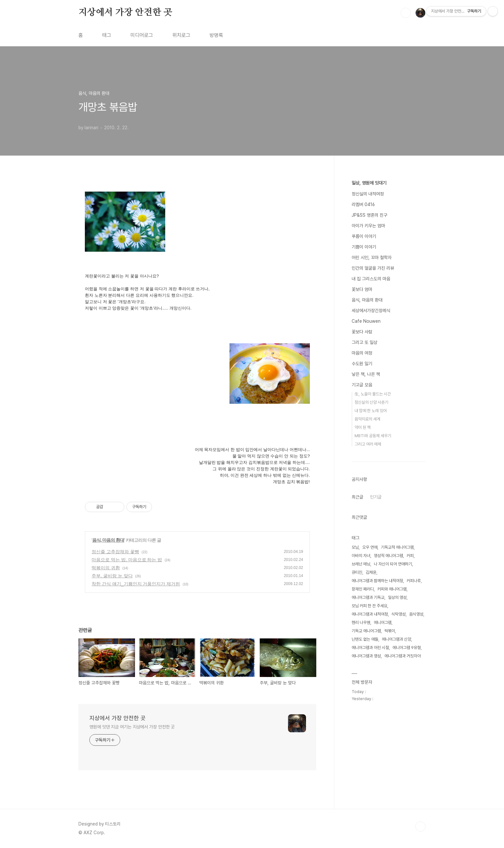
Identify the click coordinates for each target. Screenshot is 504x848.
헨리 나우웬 (361, 622)
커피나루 (414, 581)
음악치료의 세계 (367, 419)
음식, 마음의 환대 (108, 540)
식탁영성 (399, 614)
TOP (420, 826)
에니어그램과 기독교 (368, 597)
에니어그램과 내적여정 (370, 614)
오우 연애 (370, 547)
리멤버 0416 (363, 204)
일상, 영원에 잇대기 (369, 183)
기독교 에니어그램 (366, 631)
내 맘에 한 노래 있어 (371, 411)
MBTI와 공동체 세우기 (373, 436)
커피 (410, 556)
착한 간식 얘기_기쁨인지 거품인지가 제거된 (136, 584)
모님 (355, 547)
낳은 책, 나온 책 (366, 374)
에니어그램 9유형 (407, 648)
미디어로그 (142, 35)
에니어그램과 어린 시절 (370, 648)
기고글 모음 (362, 385)
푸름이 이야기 (364, 236)
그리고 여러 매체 (368, 444)
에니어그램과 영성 (366, 656)
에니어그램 (383, 622)
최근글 (357, 497)
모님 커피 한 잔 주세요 (369, 606)
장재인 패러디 (363, 589)
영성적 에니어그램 (388, 556)
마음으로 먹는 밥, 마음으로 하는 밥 (127, 560)
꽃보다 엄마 (362, 289)
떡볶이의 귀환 (106, 568)
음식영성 (416, 614)
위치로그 (181, 35)
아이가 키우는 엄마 (368, 226)
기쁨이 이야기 (364, 247)
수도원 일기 (362, 364)
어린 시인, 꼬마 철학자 (372, 257)
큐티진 (357, 572)
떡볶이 (390, 631)
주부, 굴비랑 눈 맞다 (112, 576)
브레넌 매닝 (361, 564)
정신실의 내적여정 (368, 194)
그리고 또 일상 (364, 342)
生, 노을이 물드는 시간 (373, 394)
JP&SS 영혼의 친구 (369, 215)
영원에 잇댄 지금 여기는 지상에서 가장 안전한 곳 (132, 727)
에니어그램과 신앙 (396, 639)
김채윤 (371, 572)
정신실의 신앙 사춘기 (371, 402)
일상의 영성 (397, 597)
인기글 (376, 497)
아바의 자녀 (361, 556)
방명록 (216, 35)
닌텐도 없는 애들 (365, 639)
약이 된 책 (363, 427)
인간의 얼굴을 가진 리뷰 (373, 268)
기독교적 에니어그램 (397, 547)
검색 (406, 13)
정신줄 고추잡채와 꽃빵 (115, 552)
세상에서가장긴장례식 (371, 311)
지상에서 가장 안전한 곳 (125, 13)
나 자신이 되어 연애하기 (393, 564)
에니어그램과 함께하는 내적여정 (377, 581)
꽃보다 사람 (362, 332)
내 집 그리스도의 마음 (371, 279)
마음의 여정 (362, 353)
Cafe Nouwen (366, 321)
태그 (107, 35)
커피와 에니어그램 (392, 589)
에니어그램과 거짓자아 (403, 656)
